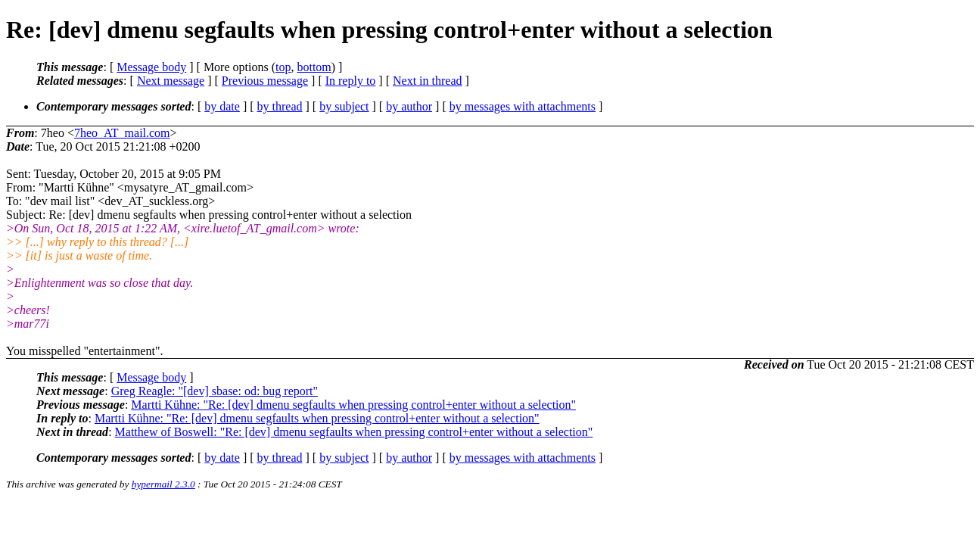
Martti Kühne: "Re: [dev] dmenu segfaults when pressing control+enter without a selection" (353, 405)
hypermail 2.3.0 (163, 484)
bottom (314, 67)
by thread (280, 106)
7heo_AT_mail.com (122, 133)
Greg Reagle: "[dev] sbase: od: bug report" (215, 391)
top (283, 67)
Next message (171, 81)
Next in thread (428, 81)
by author (409, 106)
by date (222, 106)
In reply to (351, 81)
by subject (344, 106)
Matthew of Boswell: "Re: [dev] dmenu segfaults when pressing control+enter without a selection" (354, 432)
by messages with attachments (523, 106)
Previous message (265, 81)
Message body (151, 67)
